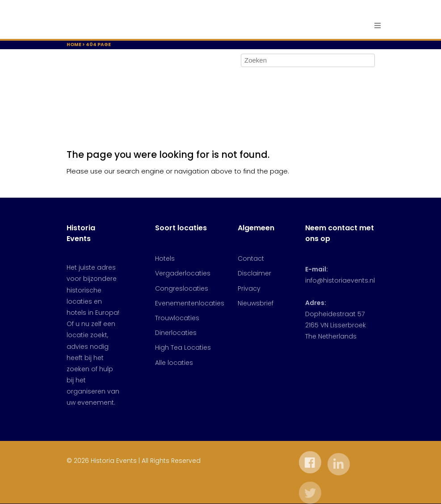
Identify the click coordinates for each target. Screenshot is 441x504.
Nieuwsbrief (256, 303)
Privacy (249, 288)
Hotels (165, 258)
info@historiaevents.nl (340, 280)
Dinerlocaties (176, 333)
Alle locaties (174, 363)
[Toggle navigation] (375, 26)
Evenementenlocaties (190, 303)
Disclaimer (254, 273)
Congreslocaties (182, 288)
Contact (251, 258)
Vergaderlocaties (183, 273)
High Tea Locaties (183, 347)
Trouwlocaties (177, 318)
